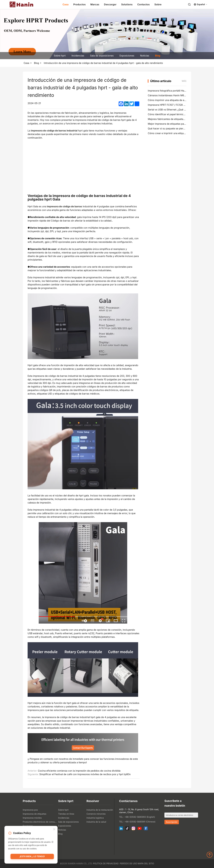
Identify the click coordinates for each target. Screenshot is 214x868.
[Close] (54, 830)
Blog (158, 56)
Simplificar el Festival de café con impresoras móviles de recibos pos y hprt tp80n (85, 774)
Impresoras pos (30, 810)
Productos (80, 4)
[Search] (189, 4)
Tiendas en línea (66, 814)
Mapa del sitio (146, 863)
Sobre (158, 4)
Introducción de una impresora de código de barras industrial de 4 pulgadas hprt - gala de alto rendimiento (103, 63)
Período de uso (128, 863)
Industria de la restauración (100, 810)
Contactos (143, 4)
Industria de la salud (96, 822)
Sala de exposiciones (102, 56)
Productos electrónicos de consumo (40, 822)
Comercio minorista (96, 814)
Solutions (127, 4)
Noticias (145, 56)
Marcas (95, 4)
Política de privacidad (106, 863)
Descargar (110, 4)
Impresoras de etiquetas (35, 814)
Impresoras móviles (32, 818)
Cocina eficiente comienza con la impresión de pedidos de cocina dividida (79, 771)
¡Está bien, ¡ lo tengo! (32, 857)
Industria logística (95, 818)
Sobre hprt (60, 56)
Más (184, 81)
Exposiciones (127, 56)
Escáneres (28, 826)
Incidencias (78, 56)
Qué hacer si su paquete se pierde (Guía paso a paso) (178, 128)
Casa (66, 4)
